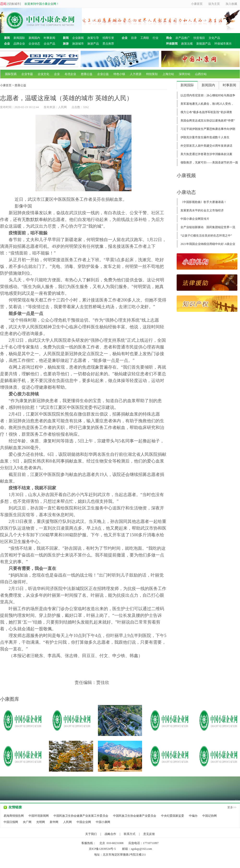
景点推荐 (108, 44)
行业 (156, 38)
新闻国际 (19, 38)
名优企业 (70, 74)
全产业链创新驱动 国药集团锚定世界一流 (208, 227)
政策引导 (93, 38)
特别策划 (152, 74)
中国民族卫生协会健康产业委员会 (135, 816)
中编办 (193, 816)
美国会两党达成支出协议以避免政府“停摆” (208, 121)
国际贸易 (11, 74)
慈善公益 (87, 74)
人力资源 (136, 74)
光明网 (41, 822)
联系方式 (130, 834)
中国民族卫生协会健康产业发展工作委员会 (81, 816)
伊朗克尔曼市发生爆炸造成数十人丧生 (205, 137)
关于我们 (91, 834)
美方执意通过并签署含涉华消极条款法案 (206, 154)
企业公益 (103, 74)
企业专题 (27, 74)
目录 (134, 38)
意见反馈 (149, 834)
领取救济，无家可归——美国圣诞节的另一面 (209, 162)
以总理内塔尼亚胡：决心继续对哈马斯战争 (208, 95)
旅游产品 (93, 44)
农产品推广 (183, 38)
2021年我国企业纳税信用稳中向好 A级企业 (208, 244)
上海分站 (168, 74)
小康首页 (6, 85)
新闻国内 (34, 38)
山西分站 (201, 74)
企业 (57, 74)
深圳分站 (185, 74)
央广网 (27, 822)
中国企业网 (84, 822)
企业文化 (43, 74)
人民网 (67, 822)
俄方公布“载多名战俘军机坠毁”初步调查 (206, 112)
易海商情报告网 (14, 816)
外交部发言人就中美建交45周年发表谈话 (206, 146)
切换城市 (14, 4)
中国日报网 (11, 822)
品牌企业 (19, 44)
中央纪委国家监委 (173, 816)
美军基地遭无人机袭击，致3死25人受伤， (207, 104)
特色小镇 (119, 74)
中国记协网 (210, 816)
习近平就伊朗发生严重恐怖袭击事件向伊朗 (208, 129)
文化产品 (214, 38)
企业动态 (34, 44)
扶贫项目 (199, 38)
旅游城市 (78, 44)
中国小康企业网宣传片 (195, 219)
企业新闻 (78, 38)
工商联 (145, 38)
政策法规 (187, 44)
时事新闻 (49, 38)
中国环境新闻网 (39, 816)
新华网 (54, 822)
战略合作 (110, 834)
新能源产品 (204, 44)
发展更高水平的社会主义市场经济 (202, 210)
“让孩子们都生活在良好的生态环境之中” (206, 236)
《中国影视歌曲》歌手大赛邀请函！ (204, 202)
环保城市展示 (223, 44)
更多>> (232, 807)
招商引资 (108, 38)
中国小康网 (103, 822)
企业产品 (49, 44)
